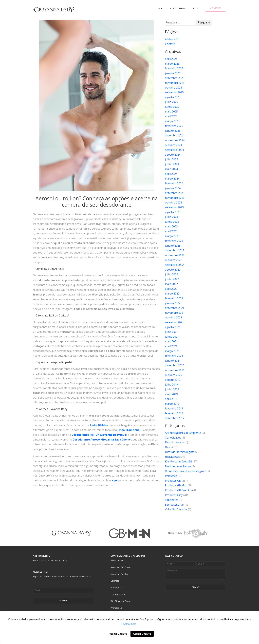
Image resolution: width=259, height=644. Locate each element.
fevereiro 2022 (174, 298)
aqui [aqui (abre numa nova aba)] (115, 480)
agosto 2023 (173, 212)
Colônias (115, 581)
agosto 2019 (173, 380)
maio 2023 (171, 226)
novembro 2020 (175, 370)
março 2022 (172, 294)
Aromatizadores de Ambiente (183, 433)
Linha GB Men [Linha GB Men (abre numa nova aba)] (99, 425)
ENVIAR (196, 587)
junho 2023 (172, 222)
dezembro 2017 (175, 418)
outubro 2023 (174, 202)
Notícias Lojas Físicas (178, 466)
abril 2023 (171, 231)
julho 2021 (171, 332)
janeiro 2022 (173, 303)
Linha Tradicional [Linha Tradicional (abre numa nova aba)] (129, 430)
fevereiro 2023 (174, 241)
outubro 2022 (174, 260)
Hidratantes (172, 457)
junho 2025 (172, 107)
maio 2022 (171, 284)
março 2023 (172, 236)
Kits (196, 8)
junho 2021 (172, 337)
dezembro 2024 (175, 135)
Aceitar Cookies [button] (142, 634)
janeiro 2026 (173, 73)
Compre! (216, 8)
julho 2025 (171, 102)
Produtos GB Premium (179, 490)
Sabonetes (172, 500)
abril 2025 (171, 116)
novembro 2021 (175, 313)
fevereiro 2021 (174, 356)
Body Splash (117, 588)
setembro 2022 (174, 265)
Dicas (160, 8)
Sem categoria (174, 505)
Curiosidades (178, 8)
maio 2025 (171, 111)
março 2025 (172, 121)
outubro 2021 (174, 317)
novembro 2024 (175, 140)
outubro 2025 (174, 88)
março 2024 (172, 179)
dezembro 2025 (175, 78)
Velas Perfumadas (176, 509)
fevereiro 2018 (174, 413)
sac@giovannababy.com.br (54, 560)
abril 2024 (171, 174)
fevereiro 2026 (174, 68)
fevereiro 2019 (174, 408)
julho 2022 (171, 274)
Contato (170, 44)
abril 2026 (171, 59)
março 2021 (172, 351)
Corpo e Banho (118, 594)
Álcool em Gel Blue (120, 574)
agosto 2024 (173, 155)
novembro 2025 (175, 83)
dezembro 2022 (175, 250)
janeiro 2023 (173, 246)
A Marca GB (172, 39)
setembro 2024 (174, 150)
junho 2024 (172, 164)
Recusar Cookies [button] (117, 634)
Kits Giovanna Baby (120, 601)
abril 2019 (171, 399)
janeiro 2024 (173, 188)
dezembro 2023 (175, 193)
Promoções (116, 608)
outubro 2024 (174, 145)
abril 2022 (171, 289)
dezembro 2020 (175, 365)
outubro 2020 (174, 375)
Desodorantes (174, 442)
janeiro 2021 (173, 361)
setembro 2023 (174, 207)
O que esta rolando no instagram (185, 471)
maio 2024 (171, 169)
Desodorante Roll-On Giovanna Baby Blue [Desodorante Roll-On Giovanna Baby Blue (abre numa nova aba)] (99, 435)
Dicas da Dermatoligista (180, 452)
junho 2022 (172, 279)
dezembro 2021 (175, 308)
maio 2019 (171, 394)
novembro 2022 (175, 255)
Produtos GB (173, 481)
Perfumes (171, 476)
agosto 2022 (173, 270)
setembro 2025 (174, 92)
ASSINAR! (63, 601)
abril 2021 (171, 346)
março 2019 (172, 404)
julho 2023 (171, 217)
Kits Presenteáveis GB (179, 461)
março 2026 (172, 64)
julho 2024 (171, 159)
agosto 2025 (173, 97)
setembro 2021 (174, 322)
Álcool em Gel (117, 560)
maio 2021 (171, 341)
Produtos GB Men (176, 485)
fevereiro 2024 (174, 183)
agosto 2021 (173, 327)
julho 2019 (171, 385)
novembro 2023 (175, 198)
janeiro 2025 (173, 131)
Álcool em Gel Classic (121, 567)
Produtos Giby (174, 495)
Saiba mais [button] (129, 624)
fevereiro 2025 (174, 126)
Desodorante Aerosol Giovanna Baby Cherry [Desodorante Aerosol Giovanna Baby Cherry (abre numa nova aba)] (102, 440)
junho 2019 (172, 389)
